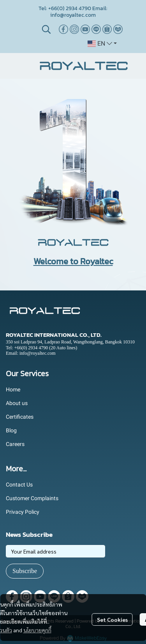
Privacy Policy (23, 512)
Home (13, 389)
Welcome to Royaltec (73, 261)
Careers (15, 444)
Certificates (20, 417)
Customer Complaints (32, 498)
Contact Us (19, 485)
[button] (46, 29)
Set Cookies (112, 619)
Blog (11, 430)
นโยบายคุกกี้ (37, 630)
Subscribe (25, 571)
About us (17, 403)
